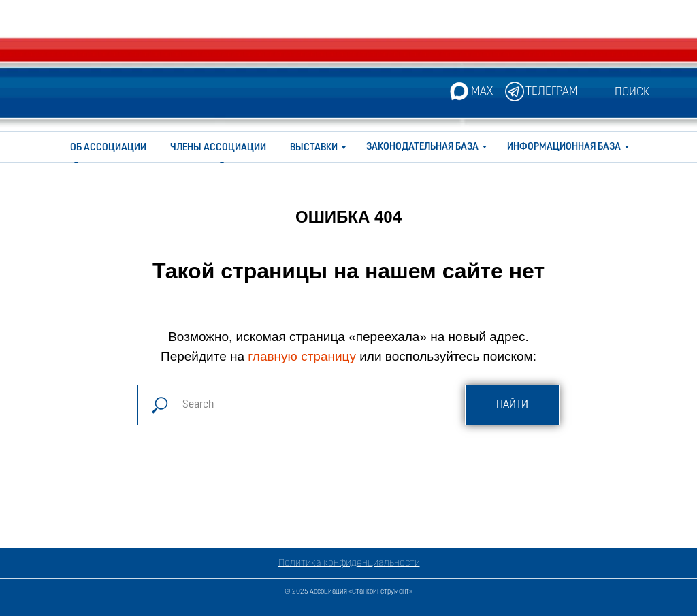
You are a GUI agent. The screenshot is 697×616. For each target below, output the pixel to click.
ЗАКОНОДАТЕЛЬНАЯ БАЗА (422, 147)
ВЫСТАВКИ (314, 148)
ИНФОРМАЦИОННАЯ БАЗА (564, 147)
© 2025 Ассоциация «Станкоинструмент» (348, 592)
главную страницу (302, 356)
